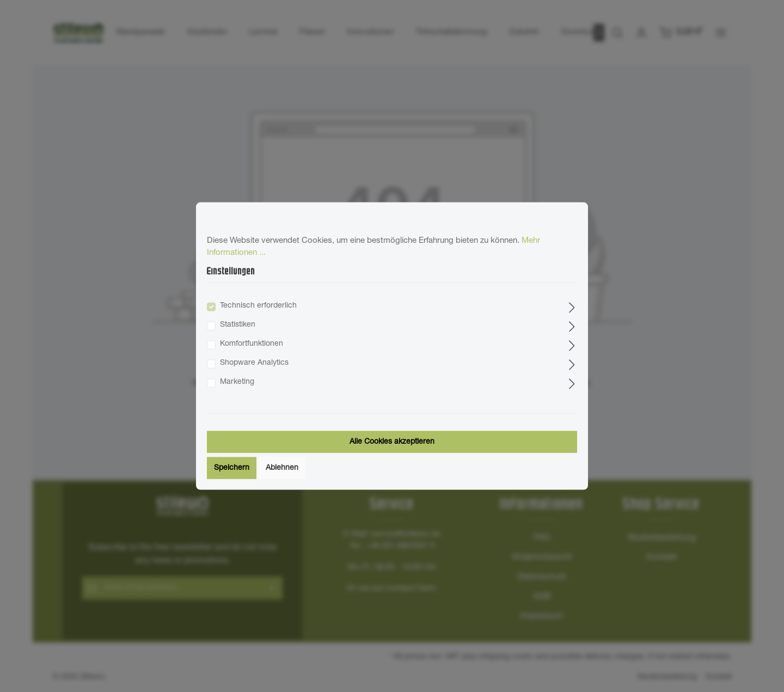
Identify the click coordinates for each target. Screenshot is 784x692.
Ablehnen (282, 468)
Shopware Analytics (254, 363)
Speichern (232, 468)
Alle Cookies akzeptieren (392, 442)
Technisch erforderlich (258, 306)
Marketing (237, 382)
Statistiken (238, 325)
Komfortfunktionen (252, 344)
